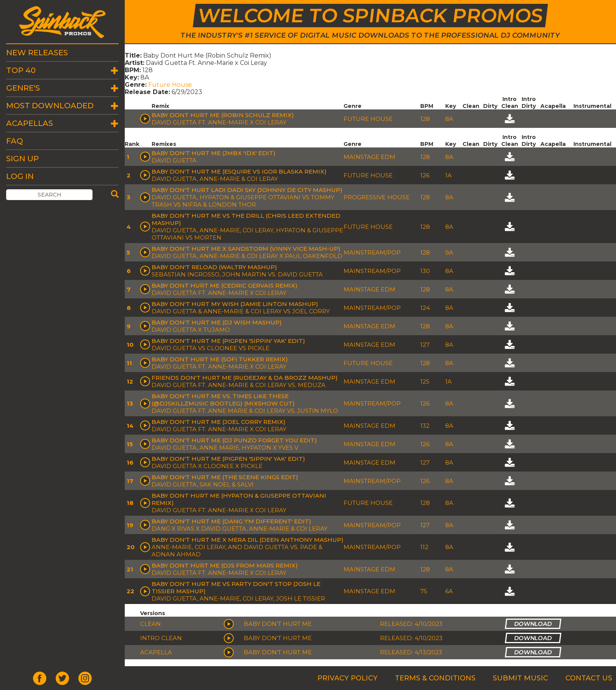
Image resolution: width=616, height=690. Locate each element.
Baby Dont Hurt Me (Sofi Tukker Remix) (220, 359)
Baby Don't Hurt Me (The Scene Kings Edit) (225, 477)
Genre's (23, 88)
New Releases (37, 53)
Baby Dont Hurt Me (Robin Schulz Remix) (223, 115)
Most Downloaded (50, 106)
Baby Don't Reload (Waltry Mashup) (214, 267)
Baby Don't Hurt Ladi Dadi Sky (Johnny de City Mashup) (247, 190)
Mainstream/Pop (372, 252)
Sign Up (22, 159)
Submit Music (520, 678)
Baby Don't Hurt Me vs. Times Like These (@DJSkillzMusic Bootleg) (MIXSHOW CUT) (223, 400)
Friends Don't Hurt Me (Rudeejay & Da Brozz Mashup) (245, 378)
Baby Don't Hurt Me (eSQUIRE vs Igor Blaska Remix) (239, 171)
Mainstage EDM (369, 157)
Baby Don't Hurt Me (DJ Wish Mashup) (217, 322)
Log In (20, 176)
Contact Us (589, 678)
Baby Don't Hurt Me (278, 624)
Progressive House (377, 197)
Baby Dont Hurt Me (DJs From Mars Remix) (225, 565)
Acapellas (30, 123)
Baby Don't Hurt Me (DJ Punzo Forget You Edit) (234, 440)
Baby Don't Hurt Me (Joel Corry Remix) (219, 422)
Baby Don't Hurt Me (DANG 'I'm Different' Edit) (231, 521)
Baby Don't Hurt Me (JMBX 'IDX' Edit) (214, 153)
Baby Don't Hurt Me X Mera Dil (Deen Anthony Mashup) (248, 540)
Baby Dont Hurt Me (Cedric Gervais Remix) (225, 285)
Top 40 (21, 70)
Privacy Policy (348, 678)
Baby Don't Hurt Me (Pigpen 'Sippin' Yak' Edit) (228, 341)
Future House (170, 85)
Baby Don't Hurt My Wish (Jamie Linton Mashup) (235, 304)
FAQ (15, 141)
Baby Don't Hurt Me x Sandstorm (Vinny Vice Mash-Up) (246, 249)
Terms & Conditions (435, 678)
